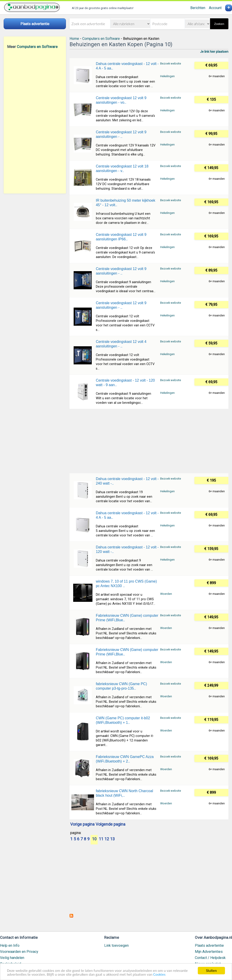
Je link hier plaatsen (214, 52)
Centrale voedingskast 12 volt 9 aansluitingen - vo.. (121, 100)
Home (74, 39)
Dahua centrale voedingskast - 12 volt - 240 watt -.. (127, 481)
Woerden (166, 594)
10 (94, 839)
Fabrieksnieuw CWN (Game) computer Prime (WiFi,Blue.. (127, 618)
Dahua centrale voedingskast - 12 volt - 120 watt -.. (127, 549)
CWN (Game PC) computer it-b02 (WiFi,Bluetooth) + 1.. (123, 720)
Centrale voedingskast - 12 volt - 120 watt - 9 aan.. (125, 383)
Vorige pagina (82, 825)
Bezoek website (171, 63)
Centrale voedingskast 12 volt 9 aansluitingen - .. (121, 134)
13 (112, 839)
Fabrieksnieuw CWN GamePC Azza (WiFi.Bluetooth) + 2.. (125, 759)
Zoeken (219, 24)
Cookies (159, 975)
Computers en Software (37, 47)
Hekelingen (167, 76)
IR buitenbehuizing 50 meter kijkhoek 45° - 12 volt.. (126, 203)
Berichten (198, 8)
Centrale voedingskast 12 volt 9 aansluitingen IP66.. (121, 237)
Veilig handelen (12, 958)
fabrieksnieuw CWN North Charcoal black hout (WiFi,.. (124, 793)
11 (101, 839)
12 (107, 839)
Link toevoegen (116, 945)
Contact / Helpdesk (210, 958)
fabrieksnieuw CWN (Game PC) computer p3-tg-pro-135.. (121, 686)
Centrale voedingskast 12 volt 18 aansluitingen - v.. (122, 169)
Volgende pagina (110, 825)
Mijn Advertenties (209, 952)
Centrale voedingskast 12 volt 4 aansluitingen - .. (121, 344)
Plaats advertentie (209, 945)
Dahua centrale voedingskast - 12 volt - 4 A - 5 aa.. (127, 66)
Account (215, 8)
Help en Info (10, 945)
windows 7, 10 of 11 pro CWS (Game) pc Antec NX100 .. (126, 584)
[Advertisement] (35, 121)
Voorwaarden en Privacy (19, 952)
